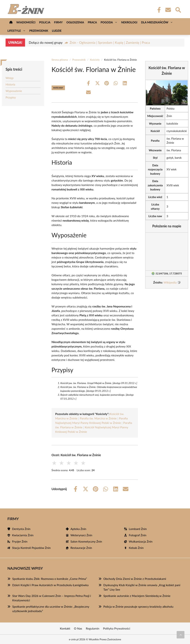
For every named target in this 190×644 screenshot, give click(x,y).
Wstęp (10, 78)
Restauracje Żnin (81, 548)
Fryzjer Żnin (20, 541)
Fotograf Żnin (137, 535)
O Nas (78, 628)
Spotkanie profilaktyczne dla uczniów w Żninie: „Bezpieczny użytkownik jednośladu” (51, 609)
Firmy (58, 22)
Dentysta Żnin (21, 529)
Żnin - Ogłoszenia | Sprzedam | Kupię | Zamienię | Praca (110, 42)
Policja (45, 22)
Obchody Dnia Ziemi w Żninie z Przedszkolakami (135, 579)
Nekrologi (129, 22)
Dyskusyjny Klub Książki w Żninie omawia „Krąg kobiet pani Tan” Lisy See (142, 587)
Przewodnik (39, 31)
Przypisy (11, 97)
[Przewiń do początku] (181, 635)
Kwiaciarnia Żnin (23, 535)
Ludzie (57, 31)
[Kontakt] (168, 10)
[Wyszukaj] (178, 9)
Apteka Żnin (78, 529)
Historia (10, 84)
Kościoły (95, 60)
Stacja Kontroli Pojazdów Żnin (31, 548)
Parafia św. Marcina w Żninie (98, 418)
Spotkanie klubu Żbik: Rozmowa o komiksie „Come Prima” (50, 579)
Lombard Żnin (138, 529)
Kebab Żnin (136, 548)
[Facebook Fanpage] (158, 10)
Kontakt (65, 628)
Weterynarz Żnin (81, 535)
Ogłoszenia (75, 22)
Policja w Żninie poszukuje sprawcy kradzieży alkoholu (138, 606)
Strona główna (60, 60)
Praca (92, 22)
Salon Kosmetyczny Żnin (86, 541)
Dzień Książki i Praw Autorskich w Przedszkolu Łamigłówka (50, 585)
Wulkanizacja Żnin (141, 541)
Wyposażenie (14, 91)
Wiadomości (26, 22)
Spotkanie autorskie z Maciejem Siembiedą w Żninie (137, 596)
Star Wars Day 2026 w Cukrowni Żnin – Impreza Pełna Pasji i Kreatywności (52, 598)
